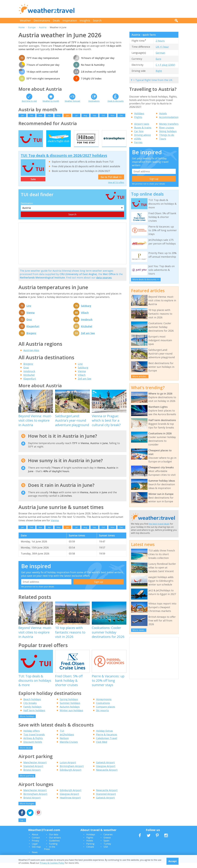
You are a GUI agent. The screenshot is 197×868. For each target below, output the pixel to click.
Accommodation (169, 117)
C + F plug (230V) (165, 65)
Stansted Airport (33, 771)
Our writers (55, 843)
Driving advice (142, 135)
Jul (76, 115)
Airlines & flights (33, 743)
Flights (138, 117)
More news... (139, 630)
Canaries (108, 840)
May (58, 115)
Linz (29, 311)
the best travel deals (159, 524)
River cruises (167, 128)
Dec (121, 115)
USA (106, 852)
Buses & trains (143, 128)
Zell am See (88, 338)
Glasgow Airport (106, 771)
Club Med (102, 747)
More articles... (140, 376)
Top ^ (22, 825)
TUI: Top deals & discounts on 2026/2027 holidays (64, 161)
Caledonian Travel (107, 743)
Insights (85, 20)
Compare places (106, 712)
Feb (31, 115)
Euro (158, 59)
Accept (173, 861)
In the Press (50, 853)
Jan (22, 115)
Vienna (31, 318)
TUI (62, 736)
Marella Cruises (69, 747)
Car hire (139, 131)
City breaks (30, 708)
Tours (163, 139)
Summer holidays (70, 708)
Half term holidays (34, 716)
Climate (90, 852)
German (160, 53)
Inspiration (70, 20)
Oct (103, 115)
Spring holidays (69, 704)
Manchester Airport (35, 768)
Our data (54, 840)
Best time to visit (29, 101)
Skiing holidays (168, 131)
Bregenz (31, 338)
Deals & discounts (116, 101)
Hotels (163, 113)
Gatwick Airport (105, 768)
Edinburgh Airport (71, 775)
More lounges (27, 809)
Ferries (138, 142)
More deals (26, 753)
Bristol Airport (32, 775)
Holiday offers (32, 736)
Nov (112, 115)
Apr (49, 115)
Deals (56, 20)
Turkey (107, 849)
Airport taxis (142, 124)
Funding (53, 849)
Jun (67, 115)
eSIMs (138, 139)
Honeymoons (104, 704)
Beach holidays (32, 704)
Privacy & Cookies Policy (52, 863)
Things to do (167, 135)
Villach (85, 318)
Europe (32, 27)
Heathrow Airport (70, 803)
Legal (35, 849)
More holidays (27, 721)
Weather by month (51, 101)
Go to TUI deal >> (111, 182)
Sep (94, 115)
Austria (43, 27)
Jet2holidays (67, 740)
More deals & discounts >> (146, 279)
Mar (40, 115)
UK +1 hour (162, 47)
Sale (33, 185)
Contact (36, 843)
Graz (29, 325)
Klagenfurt (33, 331)
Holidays (139, 113)
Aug (85, 115)
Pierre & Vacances (107, 740)
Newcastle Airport (107, 775)
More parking (27, 781)
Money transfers (169, 124)
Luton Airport (68, 768)
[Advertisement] (129, 9)
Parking (90, 849)
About (35, 840)
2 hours (160, 41)
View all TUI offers (116, 188)
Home (22, 27)
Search (97, 20)
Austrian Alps (31, 356)
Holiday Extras (104, 736)
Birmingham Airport (72, 771)
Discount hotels (33, 747)
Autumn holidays (70, 712)
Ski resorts (102, 716)
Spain (106, 846)
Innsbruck (87, 325)
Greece (107, 843)
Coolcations (103, 708)
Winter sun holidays (71, 716)
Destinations (42, 20)
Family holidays (32, 712)
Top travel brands (34, 740)
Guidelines (54, 846)
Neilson (64, 743)
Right (159, 71)
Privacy (36, 846)
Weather (25, 20)
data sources (104, 283)
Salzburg (86, 311)
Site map (36, 852)
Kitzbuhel (87, 331)
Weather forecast (72, 101)
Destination (27, 209)
